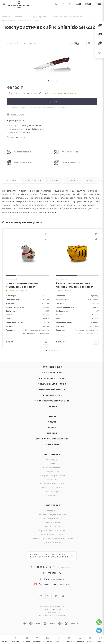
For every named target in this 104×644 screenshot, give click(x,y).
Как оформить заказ (52, 519)
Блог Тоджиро (52, 491)
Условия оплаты (52, 523)
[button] (46, 350)
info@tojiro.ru (54, 573)
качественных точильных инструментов (34, 212)
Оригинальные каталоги (52, 483)
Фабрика (52, 495)
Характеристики (33, 180)
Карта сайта (52, 444)
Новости (52, 464)
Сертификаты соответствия (52, 439)
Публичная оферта (52, 542)
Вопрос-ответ (52, 472)
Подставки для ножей (52, 384)
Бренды (52, 433)
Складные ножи (52, 395)
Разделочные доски (52, 378)
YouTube (56, 596)
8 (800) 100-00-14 (44, 567)
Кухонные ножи (52, 367)
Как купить (72, 180)
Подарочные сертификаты (52, 476)
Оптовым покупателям (52, 534)
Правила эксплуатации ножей (52, 515)
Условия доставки (52, 527)
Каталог (52, 416)
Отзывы (54, 180)
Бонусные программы (52, 468)
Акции (52, 422)
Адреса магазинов (54, 579)
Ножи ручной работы (52, 389)
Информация (52, 505)
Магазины (52, 511)
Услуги (52, 427)
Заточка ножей (52, 373)
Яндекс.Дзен (63, 596)
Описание (11, 180)
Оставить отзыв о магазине (54, 584)
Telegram (48, 596)
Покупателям (52, 454)
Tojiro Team (52, 480)
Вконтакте (41, 596)
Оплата (90, 180)
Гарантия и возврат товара (52, 531)
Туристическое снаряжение (52, 401)
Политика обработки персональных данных (52, 538)
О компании (52, 460)
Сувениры (52, 406)
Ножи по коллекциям (52, 487)
